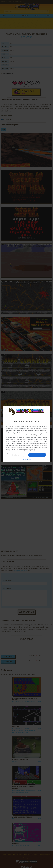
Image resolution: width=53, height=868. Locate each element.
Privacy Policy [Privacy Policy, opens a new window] (31, 450)
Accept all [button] (37, 455)
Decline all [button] (16, 455)
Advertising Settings (19, 448)
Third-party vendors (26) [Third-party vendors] (25, 437)
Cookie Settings (21, 450)
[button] (26, 459)
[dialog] (26, 434)
